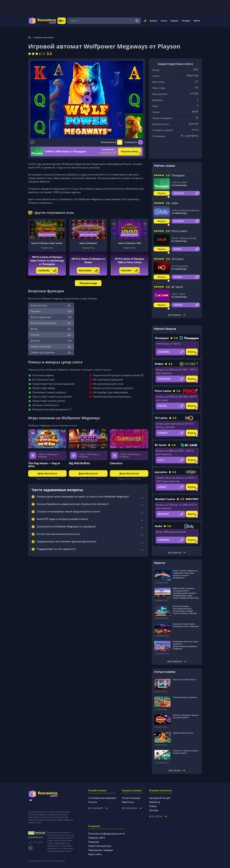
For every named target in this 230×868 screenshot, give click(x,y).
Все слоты (158, 816)
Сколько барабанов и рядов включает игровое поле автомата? (73, 504)
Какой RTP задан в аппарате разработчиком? (63, 519)
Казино (153, 21)
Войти (197, 21)
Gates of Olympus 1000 (129, 243)
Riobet (159, 364)
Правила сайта (97, 838)
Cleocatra (116, 463)
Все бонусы (177, 553)
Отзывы (186, 21)
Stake (175, 203)
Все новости (177, 661)
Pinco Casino (179, 231)
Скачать (93, 802)
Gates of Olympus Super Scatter (47, 243)
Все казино (177, 315)
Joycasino (161, 472)
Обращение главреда (100, 850)
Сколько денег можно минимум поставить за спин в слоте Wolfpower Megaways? (83, 497)
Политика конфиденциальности (106, 834)
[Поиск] (137, 21)
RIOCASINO (89, 271)
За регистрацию (131, 798)
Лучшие (154, 810)
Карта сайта (95, 854)
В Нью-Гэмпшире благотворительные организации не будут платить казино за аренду (185, 610)
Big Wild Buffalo (79, 463)
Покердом (178, 175)
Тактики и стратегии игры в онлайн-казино (186, 752)
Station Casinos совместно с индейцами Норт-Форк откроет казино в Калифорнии (185, 574)
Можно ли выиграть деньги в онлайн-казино (186, 716)
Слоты (164, 21)
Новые (153, 806)
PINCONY (130, 271)
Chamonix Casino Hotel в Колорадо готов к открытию (186, 625)
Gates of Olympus (88, 243)
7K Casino (177, 259)
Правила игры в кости (183, 733)
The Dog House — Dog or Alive (44, 465)
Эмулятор (155, 802)
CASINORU (48, 271)
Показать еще (88, 283)
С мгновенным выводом (102, 798)
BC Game (177, 287)
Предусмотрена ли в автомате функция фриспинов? (67, 542)
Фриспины (128, 802)
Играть (162, 193)
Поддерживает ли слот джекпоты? (56, 549)
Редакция (94, 842)
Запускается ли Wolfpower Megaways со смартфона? (66, 527)
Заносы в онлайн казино (184, 679)
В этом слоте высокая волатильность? (59, 534)
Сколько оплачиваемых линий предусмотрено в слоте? (69, 512)
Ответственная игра (100, 846)
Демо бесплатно (47, 235)
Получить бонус (130, 151)
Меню (65, 21)
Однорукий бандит (160, 798)
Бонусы (174, 21)
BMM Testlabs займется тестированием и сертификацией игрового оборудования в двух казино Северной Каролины (186, 593)
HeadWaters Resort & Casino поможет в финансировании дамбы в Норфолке (186, 645)
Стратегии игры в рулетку (185, 697)
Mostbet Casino (165, 499)
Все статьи (177, 771)
